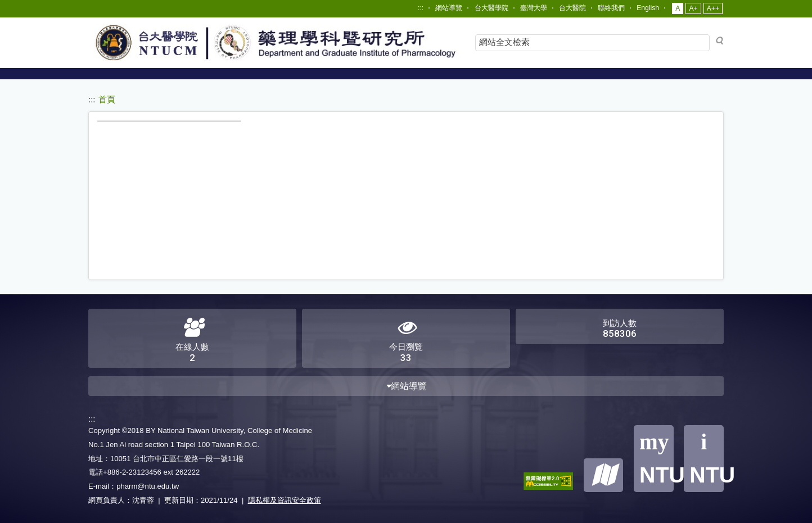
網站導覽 (449, 8)
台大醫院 (572, 8)
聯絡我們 (611, 8)
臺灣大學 (534, 8)
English (648, 8)
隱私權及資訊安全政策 (285, 500)
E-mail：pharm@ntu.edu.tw (134, 486)
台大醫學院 (491, 8)
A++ (713, 8)
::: (421, 8)
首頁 (107, 99)
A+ (693, 8)
